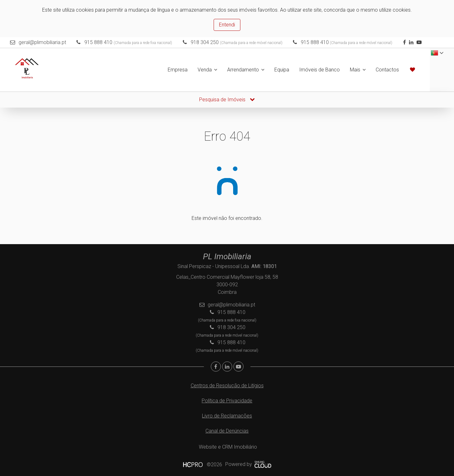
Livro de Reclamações (227, 416)
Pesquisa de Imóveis (227, 100)
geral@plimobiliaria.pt (42, 42)
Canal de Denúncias (227, 431)
